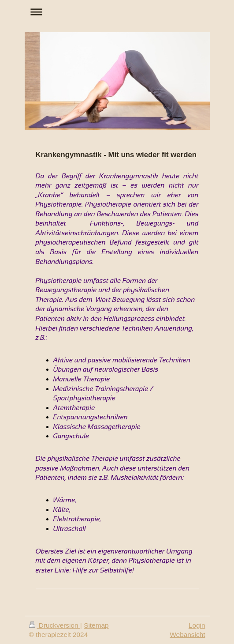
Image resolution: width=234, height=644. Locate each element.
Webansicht (187, 635)
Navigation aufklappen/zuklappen (117, 12)
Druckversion (55, 625)
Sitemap (96, 625)
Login (197, 625)
